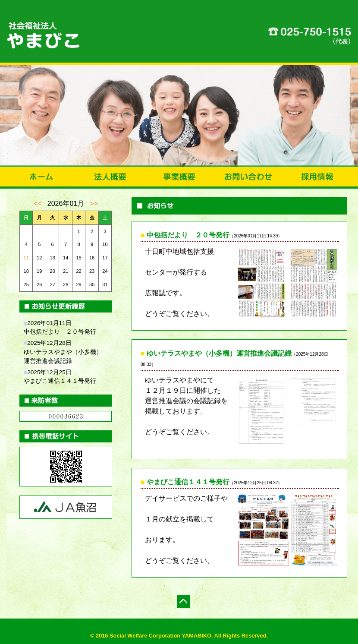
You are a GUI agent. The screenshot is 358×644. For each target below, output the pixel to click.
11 (26, 258)
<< (38, 204)
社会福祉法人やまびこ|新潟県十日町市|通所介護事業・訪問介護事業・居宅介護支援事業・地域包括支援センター (179, 32)
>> (94, 204)
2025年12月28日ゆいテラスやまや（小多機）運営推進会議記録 (63, 352)
